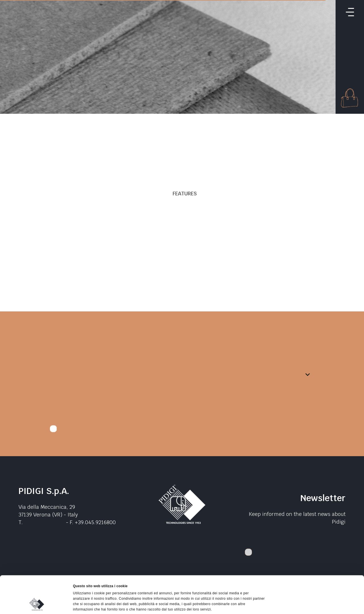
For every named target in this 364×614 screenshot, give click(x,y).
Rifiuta (316, 582)
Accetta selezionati (317, 569)
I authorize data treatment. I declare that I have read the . (140, 431)
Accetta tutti (316, 556)
